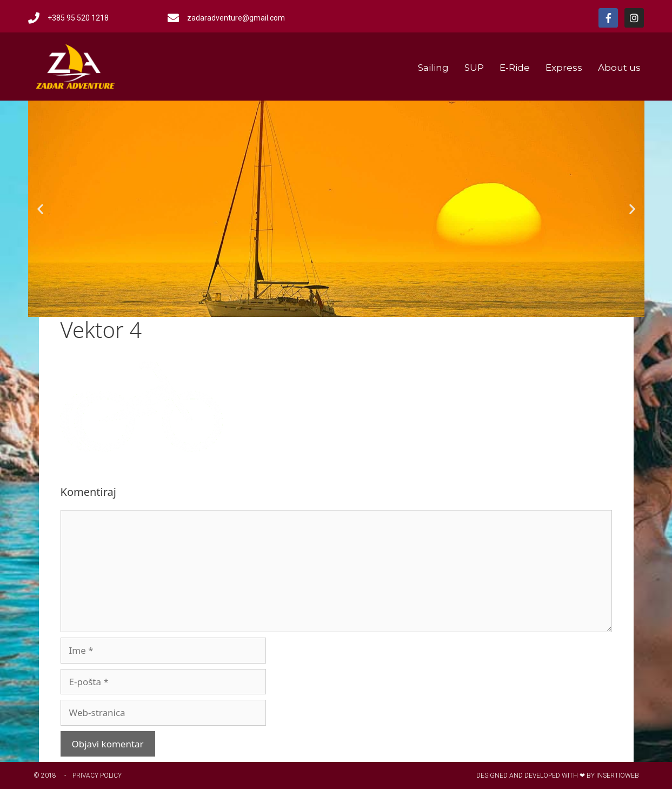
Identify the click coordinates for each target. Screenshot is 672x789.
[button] (40, 209)
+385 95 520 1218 (78, 18)
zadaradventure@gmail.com (236, 18)
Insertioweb (618, 775)
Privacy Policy (97, 775)
